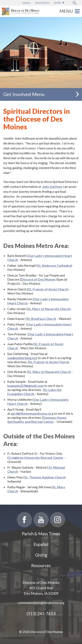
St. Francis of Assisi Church (48, 289)
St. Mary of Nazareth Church (49, 309)
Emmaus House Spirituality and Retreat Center (37, 419)
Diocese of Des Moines (38, 279)
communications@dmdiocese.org (41, 603)
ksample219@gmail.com (25, 386)
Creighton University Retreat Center (36, 458)
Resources (41, 565)
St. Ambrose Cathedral (55, 265)
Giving (41, 555)
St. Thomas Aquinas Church (45, 477)
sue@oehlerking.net (22, 358)
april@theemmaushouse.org (32, 413)
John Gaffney (52, 186)
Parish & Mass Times (41, 534)
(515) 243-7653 (41, 613)
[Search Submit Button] (74, 3)
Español (41, 544)
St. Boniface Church (41, 319)
